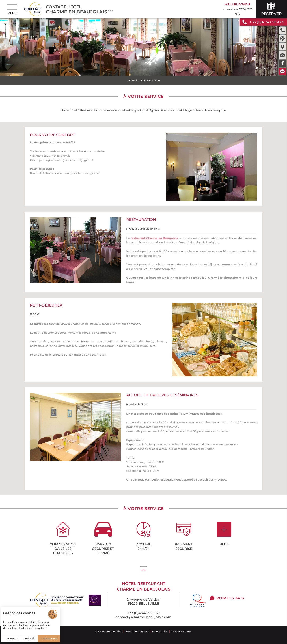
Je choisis (30, 639)
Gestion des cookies (109, 632)
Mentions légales (137, 632)
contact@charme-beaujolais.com (143, 617)
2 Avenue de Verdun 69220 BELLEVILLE (144, 601)
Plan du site (160, 632)
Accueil (132, 80)
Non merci (11, 639)
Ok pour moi (49, 639)
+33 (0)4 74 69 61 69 (143, 613)
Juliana (186, 632)
